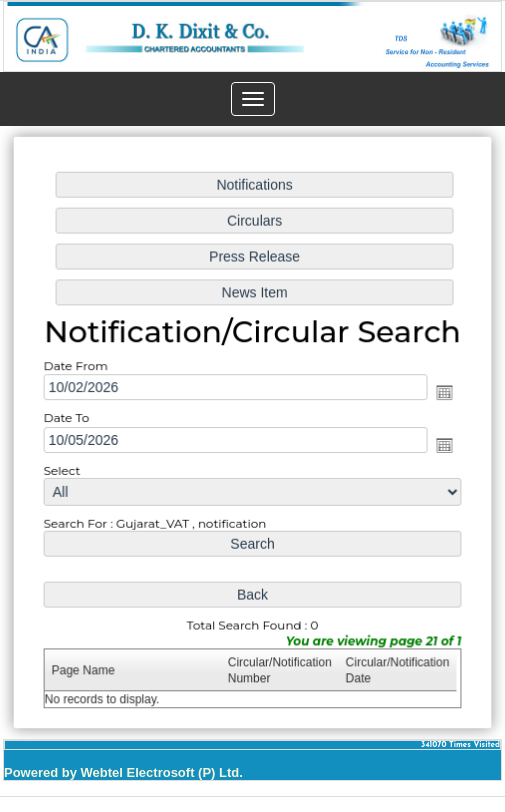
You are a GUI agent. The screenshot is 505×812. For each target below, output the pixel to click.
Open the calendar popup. (437, 393)
